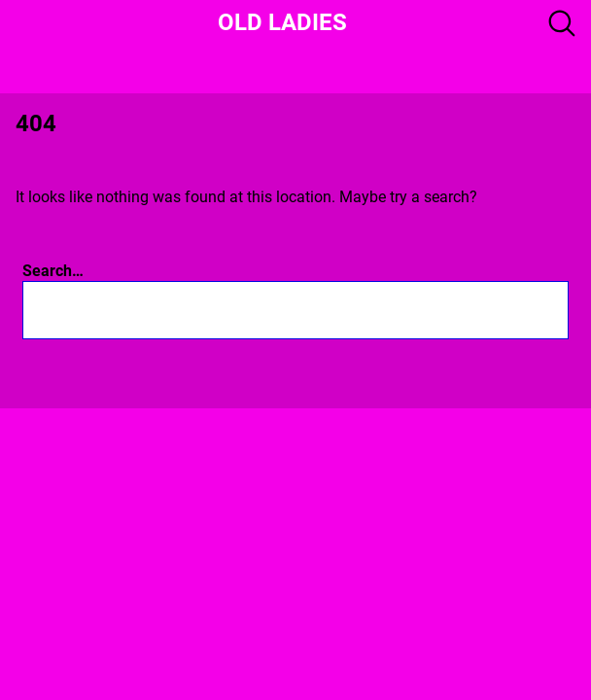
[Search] (529, 310)
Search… (53, 271)
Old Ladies (282, 22)
